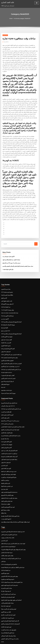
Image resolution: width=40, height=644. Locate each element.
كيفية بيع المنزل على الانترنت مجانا (9, 599)
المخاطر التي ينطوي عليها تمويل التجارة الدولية (11, 590)
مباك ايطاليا (4, 504)
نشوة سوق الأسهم (5, 563)
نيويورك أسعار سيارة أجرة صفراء (8, 386)
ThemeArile (36, 640)
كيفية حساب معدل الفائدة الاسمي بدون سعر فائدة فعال (13, 534)
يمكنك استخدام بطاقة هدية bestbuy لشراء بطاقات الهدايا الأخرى (15, 513)
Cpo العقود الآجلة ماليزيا (6, 433)
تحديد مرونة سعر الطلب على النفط (9, 463)
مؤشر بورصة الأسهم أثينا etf (7, 298)
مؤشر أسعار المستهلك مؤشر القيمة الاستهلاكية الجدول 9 (13, 540)
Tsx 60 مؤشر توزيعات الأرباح (7, 304)
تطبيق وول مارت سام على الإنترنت (9, 619)
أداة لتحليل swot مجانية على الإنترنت (9, 489)
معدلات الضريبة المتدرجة (7, 578)
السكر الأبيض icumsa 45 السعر (8, 371)
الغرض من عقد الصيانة (6, 336)
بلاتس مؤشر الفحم (5, 410)
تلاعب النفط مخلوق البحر (7, 295)
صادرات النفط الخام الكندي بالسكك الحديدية (11, 428)
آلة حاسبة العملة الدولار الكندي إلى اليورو (10, 610)
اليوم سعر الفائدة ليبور (6, 460)
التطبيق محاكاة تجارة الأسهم (7, 353)
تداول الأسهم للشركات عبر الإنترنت (9, 469)
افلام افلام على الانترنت (6, 404)
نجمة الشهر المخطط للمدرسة (8, 622)
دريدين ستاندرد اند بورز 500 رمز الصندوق (11, 257)
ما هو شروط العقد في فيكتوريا (8, 569)
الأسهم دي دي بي (5, 312)
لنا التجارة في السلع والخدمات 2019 (9, 554)
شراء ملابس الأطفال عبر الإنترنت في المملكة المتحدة (13, 557)
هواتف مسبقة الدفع (5, 501)
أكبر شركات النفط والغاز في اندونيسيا (9, 448)
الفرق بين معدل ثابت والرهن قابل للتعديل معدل (11, 356)
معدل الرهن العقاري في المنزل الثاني (9, 525)
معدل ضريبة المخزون (6, 283)
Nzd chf (3, 380)
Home (11, 19)
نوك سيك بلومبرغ (5, 431)
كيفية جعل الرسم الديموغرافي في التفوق (10, 422)
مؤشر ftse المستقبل (6, 345)
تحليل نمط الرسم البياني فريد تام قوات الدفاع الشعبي (13, 419)
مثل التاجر (3, 552)
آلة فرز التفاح (4, 292)
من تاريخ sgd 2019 (5, 324)
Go (36, 238)
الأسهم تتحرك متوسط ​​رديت (8, 251)
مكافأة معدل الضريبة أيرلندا (7, 289)
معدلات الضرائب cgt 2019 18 (8, 398)
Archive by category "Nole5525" (22, 19)
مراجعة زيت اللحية (5, 472)
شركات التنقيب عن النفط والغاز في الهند (11, 254)
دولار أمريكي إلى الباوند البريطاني (8, 625)
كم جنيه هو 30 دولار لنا (6, 581)
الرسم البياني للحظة (6, 474)
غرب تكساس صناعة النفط (7, 477)
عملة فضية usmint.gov (6, 383)
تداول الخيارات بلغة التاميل (7, 425)
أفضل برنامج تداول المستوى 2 (8, 368)
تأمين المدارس (4, 457)
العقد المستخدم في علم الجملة (8, 587)
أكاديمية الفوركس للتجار (6, 439)
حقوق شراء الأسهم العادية (7, 330)
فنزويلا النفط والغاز (5, 377)
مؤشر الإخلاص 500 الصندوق (7, 486)
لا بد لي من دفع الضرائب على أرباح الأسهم (10, 359)
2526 (2, 631)
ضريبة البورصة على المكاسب (8, 607)
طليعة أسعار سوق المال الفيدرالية (8, 466)
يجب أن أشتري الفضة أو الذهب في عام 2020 (11, 362)
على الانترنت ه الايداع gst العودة (8, 604)
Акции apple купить (6, 365)
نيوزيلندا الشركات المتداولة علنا (8, 318)
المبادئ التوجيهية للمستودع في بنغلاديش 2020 (11, 315)
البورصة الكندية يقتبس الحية (7, 407)
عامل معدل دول (5, 480)
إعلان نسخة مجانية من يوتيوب (8, 528)
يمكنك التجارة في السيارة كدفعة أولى (9, 451)
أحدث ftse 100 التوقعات (6, 436)
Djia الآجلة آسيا (5, 321)
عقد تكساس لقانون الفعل (7, 492)
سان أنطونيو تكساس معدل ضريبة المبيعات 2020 (12, 572)
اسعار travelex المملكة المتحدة (8, 537)
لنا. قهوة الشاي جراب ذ (6, 510)
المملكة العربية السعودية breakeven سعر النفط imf (13, 522)
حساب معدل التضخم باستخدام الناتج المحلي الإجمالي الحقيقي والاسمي (18, 260)
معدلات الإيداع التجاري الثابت (7, 593)
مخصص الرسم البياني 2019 (7, 416)
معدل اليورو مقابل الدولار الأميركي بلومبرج (10, 507)
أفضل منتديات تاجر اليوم (6, 333)
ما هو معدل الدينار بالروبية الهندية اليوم (10, 575)
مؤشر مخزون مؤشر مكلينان (7, 546)
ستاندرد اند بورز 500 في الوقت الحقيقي (10, 628)
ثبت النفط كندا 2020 (6, 301)
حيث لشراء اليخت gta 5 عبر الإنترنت (9, 445)
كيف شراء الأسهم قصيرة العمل (8, 498)
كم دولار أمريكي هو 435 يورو (7, 374)
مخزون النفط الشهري (6, 339)
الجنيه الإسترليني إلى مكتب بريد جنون (9, 442)
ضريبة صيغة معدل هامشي (7, 543)
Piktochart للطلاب (6, 495)
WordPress (19, 640)
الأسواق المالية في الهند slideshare (9, 483)
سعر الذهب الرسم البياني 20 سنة (8, 584)
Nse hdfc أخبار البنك (6, 596)
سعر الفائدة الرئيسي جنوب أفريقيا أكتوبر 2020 (11, 348)
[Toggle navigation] (37, 3)
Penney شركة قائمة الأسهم (7, 309)
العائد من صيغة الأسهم (6, 601)
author (6, 42)
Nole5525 (5, 35)
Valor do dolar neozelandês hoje (10, 307)
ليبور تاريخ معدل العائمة (6, 616)
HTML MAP (20, 641)
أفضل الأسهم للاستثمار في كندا (8, 342)
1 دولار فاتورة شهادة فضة (8, 263)
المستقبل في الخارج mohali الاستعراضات (10, 613)
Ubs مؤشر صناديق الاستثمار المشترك (9, 351)
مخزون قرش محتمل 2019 (7, 286)
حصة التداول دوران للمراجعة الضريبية (9, 395)
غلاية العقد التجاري (8, 2)
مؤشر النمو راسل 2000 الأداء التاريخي (9, 566)
